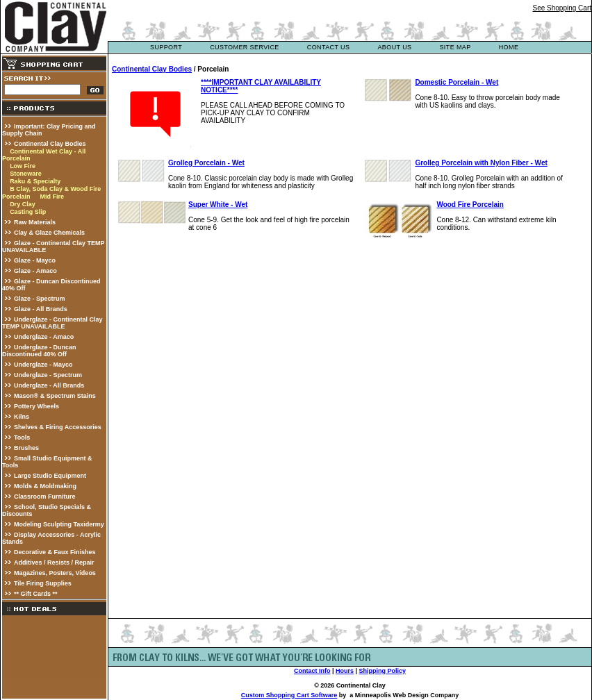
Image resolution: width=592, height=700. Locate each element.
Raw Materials (35, 222)
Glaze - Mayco (35, 260)
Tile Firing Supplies (43, 583)
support (166, 47)
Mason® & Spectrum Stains (55, 396)
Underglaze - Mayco (43, 365)
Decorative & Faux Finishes (55, 552)
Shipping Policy (383, 671)
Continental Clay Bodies (50, 144)
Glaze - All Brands (41, 309)
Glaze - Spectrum (40, 299)
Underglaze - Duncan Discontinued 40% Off (39, 351)
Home (509, 47)
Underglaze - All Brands (49, 385)
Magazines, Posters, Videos (55, 573)
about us (394, 47)
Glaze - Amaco (35, 271)
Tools (22, 437)
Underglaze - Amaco (44, 337)
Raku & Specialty (35, 181)
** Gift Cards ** (36, 594)
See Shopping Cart (562, 8)
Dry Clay (23, 204)
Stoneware (26, 174)
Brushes (26, 448)
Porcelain (16, 158)
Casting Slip (28, 212)
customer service (245, 47)
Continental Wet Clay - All (48, 151)
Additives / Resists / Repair (54, 562)
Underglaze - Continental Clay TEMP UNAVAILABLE (52, 323)
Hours (345, 671)
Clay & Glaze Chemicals (49, 233)
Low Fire (23, 166)
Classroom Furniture (45, 497)
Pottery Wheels (36, 406)
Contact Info (312, 671)
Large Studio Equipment (50, 476)
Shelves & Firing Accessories (58, 427)
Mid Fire (52, 197)
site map (455, 47)
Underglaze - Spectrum (48, 375)
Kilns (22, 417)
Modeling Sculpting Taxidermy (59, 524)
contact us (329, 47)
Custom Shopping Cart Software (289, 695)
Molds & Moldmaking (45, 486)
